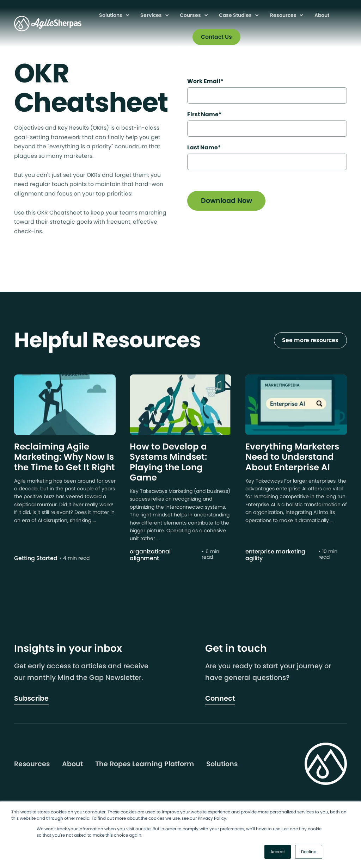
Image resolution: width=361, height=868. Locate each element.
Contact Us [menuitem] (216, 37)
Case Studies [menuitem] (236, 15)
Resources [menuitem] (284, 15)
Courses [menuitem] (191, 15)
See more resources (310, 340)
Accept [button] (278, 852)
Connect (220, 698)
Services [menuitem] (152, 15)
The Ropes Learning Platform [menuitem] (145, 764)
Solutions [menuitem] (111, 15)
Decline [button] (309, 852)
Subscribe (31, 698)
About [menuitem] (322, 15)
